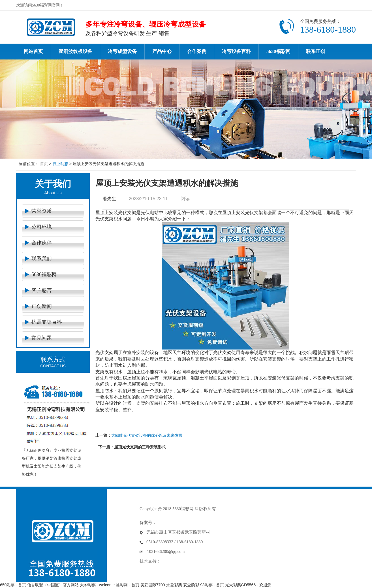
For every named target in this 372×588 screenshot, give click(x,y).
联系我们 (42, 259)
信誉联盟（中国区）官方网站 (53, 585)
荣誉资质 (42, 211)
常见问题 (42, 338)
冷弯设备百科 (236, 51)
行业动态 (60, 164)
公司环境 (42, 227)
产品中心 (162, 51)
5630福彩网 (278, 51)
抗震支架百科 (47, 322)
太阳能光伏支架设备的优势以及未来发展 (147, 435)
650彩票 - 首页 (13, 585)
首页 (44, 164)
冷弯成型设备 (122, 51)
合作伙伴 (42, 243)
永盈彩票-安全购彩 (183, 585)
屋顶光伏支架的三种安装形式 (140, 447)
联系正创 (316, 51)
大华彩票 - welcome (97, 585)
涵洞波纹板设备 (75, 51)
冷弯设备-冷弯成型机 (51, 27)
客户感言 (42, 290)
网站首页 (33, 51)
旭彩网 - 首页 (127, 585)
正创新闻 (42, 306)
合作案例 (197, 51)
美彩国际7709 (153, 585)
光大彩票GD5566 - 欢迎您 (248, 585)
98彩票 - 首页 (212, 585)
